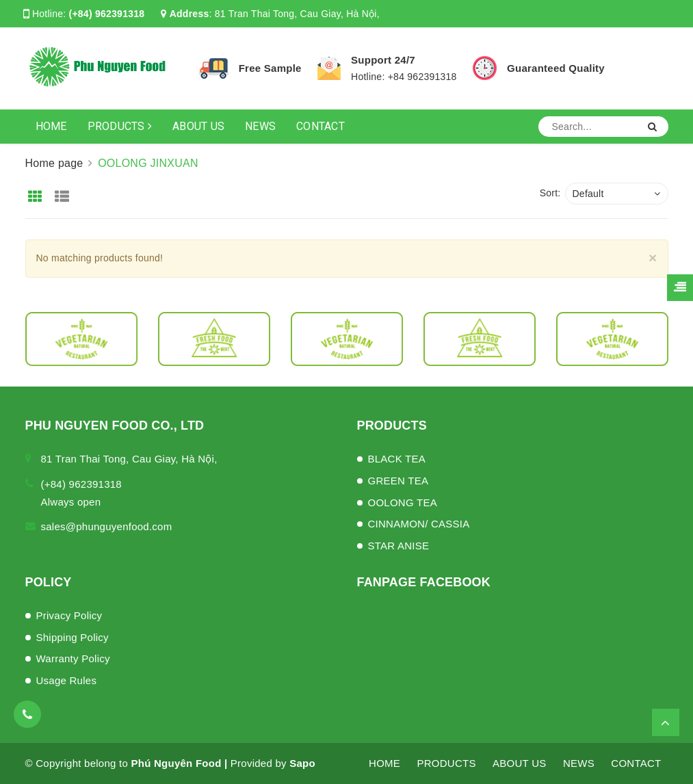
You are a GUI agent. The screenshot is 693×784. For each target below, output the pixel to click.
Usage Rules (67, 680)
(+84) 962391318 (107, 14)
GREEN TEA (398, 481)
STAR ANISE (399, 546)
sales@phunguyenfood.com (107, 526)
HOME (51, 126)
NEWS (260, 126)
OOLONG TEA (403, 502)
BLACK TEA (397, 459)
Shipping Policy (73, 637)
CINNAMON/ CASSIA (419, 524)
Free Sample (270, 68)
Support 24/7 (383, 60)
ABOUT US (198, 126)
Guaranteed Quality (556, 68)
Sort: (550, 193)
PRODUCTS (120, 126)
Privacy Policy (69, 615)
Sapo (302, 763)
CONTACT (321, 126)
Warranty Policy (73, 658)
